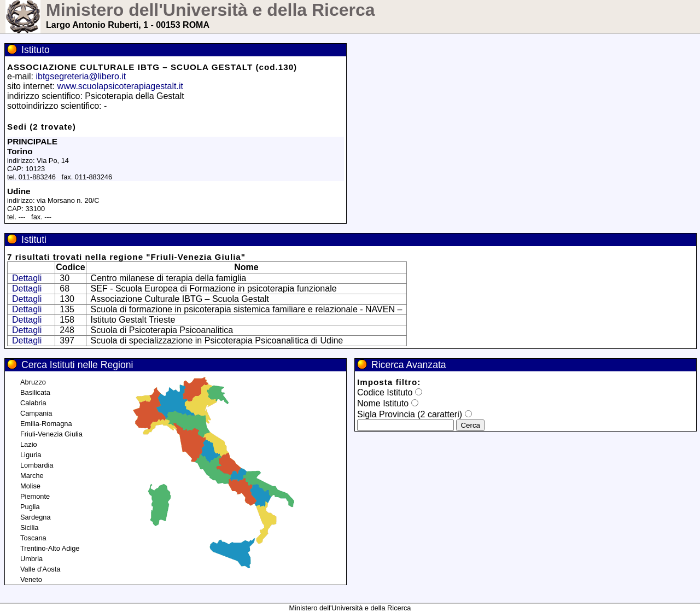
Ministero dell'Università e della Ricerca (211, 10)
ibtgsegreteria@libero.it (81, 76)
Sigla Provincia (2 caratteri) (410, 414)
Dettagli (27, 278)
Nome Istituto (383, 403)
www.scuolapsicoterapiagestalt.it (120, 86)
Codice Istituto (385, 392)
